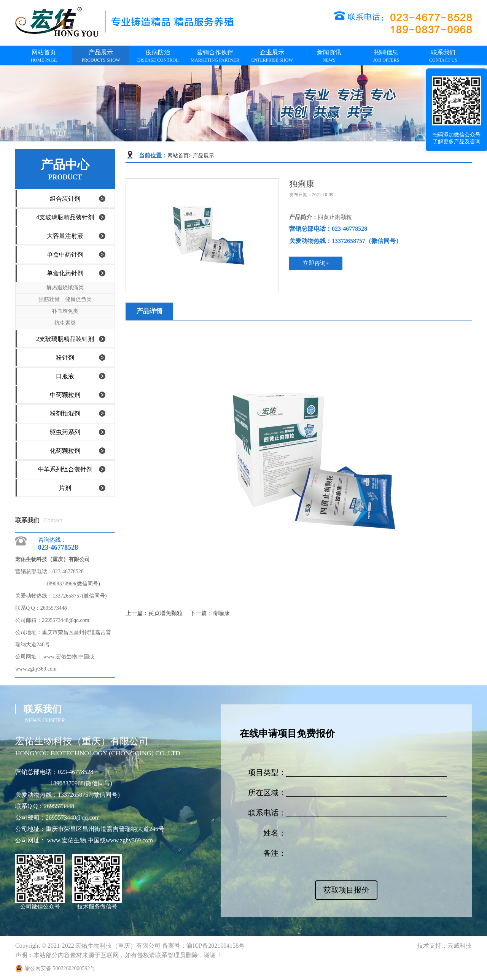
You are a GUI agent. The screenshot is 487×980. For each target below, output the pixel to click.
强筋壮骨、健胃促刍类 (65, 299)
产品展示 (204, 156)
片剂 (65, 488)
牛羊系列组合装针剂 (65, 469)
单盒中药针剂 (65, 255)
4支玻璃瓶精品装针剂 (65, 217)
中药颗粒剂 (65, 395)
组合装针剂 (65, 199)
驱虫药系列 (65, 432)
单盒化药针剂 (65, 273)
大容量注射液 (65, 236)
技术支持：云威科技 (444, 946)
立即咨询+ (316, 263)
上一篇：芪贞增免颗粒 (155, 613)
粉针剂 (65, 358)
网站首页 (178, 156)
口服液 (65, 376)
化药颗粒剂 (65, 451)
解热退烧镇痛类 (65, 288)
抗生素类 (65, 323)
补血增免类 (65, 311)
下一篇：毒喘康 (210, 613)
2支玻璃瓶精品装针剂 (65, 339)
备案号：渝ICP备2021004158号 (203, 946)
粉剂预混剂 (65, 413)
